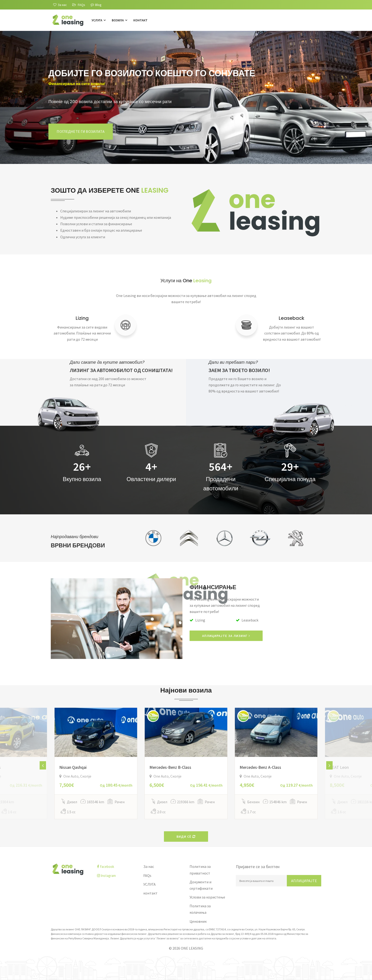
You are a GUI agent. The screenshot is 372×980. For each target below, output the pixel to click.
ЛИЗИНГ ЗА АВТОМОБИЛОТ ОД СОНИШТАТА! (121, 370)
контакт (140, 20)
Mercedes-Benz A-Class (260, 767)
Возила (119, 20)
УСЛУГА (99, 20)
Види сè (186, 837)
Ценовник (198, 921)
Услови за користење (207, 897)
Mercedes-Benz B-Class (170, 767)
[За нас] (60, 5)
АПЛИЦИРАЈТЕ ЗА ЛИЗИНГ (226, 636)
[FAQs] (79, 5)
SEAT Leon (339, 767)
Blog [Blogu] (96, 5)
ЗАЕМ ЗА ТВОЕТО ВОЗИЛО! (239, 370)
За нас (149, 866)
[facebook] (117, 867)
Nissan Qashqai (73, 767)
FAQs (147, 875)
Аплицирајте (304, 881)
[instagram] (117, 876)
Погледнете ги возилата (80, 131)
